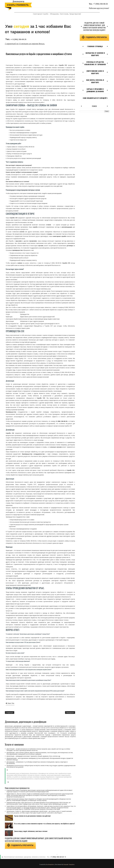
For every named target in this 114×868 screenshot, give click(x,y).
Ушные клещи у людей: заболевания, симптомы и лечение (31, 831)
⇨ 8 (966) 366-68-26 (18, 39)
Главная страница (95, 46)
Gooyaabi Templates (69, 864)
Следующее (10, 712)
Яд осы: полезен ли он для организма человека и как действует (33, 816)
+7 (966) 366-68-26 (100, 4)
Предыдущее (70, 712)
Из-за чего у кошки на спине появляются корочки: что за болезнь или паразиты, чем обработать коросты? (45, 824)
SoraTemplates (50, 864)
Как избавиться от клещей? (95, 98)
